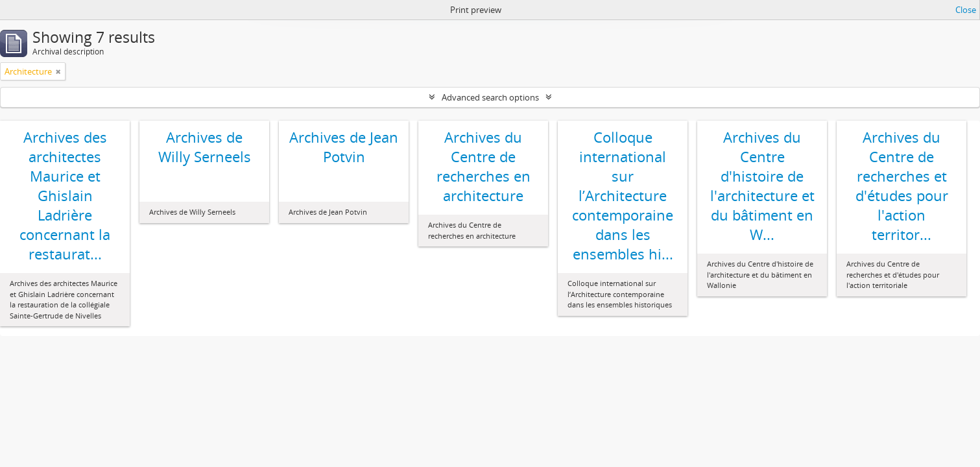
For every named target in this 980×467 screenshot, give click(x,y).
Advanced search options (490, 97)
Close (966, 10)
